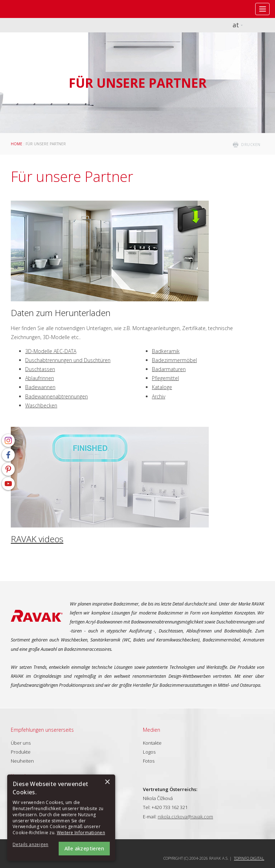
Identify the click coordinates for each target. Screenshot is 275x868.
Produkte (21, 752)
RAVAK (27, 9)
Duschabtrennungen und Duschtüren (68, 360)
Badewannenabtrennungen (57, 396)
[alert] (61, 818)
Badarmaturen (169, 369)
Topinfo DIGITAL (249, 858)
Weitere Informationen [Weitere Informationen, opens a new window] (81, 833)
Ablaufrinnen (40, 378)
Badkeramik (166, 351)
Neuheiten (22, 761)
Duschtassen (40, 369)
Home (17, 144)
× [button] (107, 782)
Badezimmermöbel (174, 360)
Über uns (21, 743)
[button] (32, 845)
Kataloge (162, 387)
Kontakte (152, 743)
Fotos (149, 761)
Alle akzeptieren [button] (84, 848)
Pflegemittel (165, 378)
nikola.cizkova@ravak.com (185, 817)
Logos (149, 752)
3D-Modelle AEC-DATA (51, 351)
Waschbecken (41, 405)
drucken (251, 145)
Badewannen (40, 387)
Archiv (159, 396)
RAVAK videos (37, 539)
